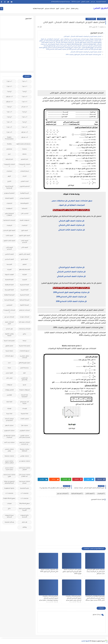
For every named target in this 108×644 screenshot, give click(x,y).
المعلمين (9, 305)
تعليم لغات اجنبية (9, 341)
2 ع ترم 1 (9, 107)
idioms (24, 154)
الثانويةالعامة (24, 204)
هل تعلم (25, 522)
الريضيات (9, 226)
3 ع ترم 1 (24, 122)
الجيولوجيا (9, 209)
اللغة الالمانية (9, 280)
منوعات (9, 504)
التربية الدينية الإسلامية (9, 187)
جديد (9, 363)
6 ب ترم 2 (9, 132)
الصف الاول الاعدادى (9, 231)
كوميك (9, 409)
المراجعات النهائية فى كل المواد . (71, 205)
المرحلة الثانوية (24, 305)
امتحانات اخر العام (25, 310)
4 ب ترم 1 (9, 122)
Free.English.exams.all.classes (24, 144)
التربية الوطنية (25, 193)
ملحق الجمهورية (9, 488)
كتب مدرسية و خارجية (25, 403)
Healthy (9, 144)
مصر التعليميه (24, 488)
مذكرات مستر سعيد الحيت (9, 469)
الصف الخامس (9, 254)
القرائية (25, 275)
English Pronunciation (9, 138)
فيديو (24, 385)
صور (24, 373)
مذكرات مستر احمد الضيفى (24, 469)
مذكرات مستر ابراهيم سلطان (9, 462)
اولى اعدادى (9, 329)
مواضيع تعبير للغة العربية (25, 510)
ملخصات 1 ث (25, 493)
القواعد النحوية (9, 275)
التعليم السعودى (9, 193)
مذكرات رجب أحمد (9, 443)
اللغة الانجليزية (25, 285)
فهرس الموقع (85, 2)
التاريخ (9, 181)
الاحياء (25, 176)
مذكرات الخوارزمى (25, 431)
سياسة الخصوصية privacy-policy (61, 2)
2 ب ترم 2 (25, 97)
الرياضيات (101, 19)
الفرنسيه (9, 265)
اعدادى (62, 9)
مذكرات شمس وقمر (9, 450)
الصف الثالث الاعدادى (25, 242)
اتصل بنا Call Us (76, 2)
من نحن (93, 2)
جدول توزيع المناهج (24, 363)
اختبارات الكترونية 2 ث (24, 165)
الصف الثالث (91, 19)
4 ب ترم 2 (24, 127)
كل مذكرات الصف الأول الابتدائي (71, 221)
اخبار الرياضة (9, 159)
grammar (9, 149)
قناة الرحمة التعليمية (25, 396)
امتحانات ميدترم (50, 9)
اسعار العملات (25, 171)
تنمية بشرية (9, 351)
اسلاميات (9, 171)
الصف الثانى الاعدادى (9, 248)
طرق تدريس (9, 373)
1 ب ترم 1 (25, 81)
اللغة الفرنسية (9, 290)
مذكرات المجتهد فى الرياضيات (9, 437)
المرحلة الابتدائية (77, 494)
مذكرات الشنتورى (9, 431)
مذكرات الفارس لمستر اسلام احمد (25, 437)
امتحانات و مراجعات (25, 329)
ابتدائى (68, 9)
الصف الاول (24, 231)
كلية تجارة (9, 402)
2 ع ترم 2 (25, 112)
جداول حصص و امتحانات (25, 357)
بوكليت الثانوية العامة (9, 335)
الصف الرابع (24, 259)
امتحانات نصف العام (9, 323)
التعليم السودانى (25, 198)
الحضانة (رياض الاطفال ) (9, 215)
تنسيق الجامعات (24, 351)
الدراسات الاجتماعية (9, 220)
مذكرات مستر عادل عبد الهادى (24, 476)
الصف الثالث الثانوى (9, 241)
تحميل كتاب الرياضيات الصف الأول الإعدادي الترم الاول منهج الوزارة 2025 (72, 572)
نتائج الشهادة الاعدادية (25, 516)
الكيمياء (25, 280)
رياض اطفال (75, 9)
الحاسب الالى (25, 214)
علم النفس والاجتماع (25, 379)
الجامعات (9, 204)
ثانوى (58, 9)
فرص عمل (9, 378)
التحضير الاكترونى (25, 187)
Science (25, 149)
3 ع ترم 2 (9, 117)
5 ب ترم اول (25, 132)
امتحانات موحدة (24, 317)
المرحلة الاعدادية (9, 300)
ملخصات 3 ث (24, 499)
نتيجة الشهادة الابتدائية (9, 516)
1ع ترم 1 (24, 92)
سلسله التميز (25, 368)
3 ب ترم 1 (9, 112)
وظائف (25, 527)
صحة (9, 368)
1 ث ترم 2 (9, 87)
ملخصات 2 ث (9, 493)
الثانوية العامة (9, 198)
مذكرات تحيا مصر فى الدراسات (24, 443)
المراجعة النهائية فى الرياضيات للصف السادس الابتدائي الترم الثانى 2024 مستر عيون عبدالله (95, 598)
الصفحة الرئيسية (101, 2)
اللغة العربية (25, 290)
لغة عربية (9, 414)
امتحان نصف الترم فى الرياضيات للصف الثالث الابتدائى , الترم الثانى (82, 37)
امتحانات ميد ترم (63, 494)
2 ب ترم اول (9, 97)
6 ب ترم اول (25, 137)
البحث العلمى (25, 181)
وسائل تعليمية (9, 522)
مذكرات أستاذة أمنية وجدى (9, 420)
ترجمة (24, 341)
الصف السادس (9, 259)
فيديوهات (9, 385)
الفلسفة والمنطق (25, 270)
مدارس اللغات (25, 419)
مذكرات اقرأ (25, 426)
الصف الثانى (25, 248)
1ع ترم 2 (9, 92)
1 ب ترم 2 (9, 81)
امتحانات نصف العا (24, 322)
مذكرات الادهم (9, 426)
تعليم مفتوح (9, 346)
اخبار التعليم (24, 159)
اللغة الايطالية (9, 285)
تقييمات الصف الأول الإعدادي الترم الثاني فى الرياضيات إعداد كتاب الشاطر (96, 572)
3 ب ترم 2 (25, 117)
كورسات (25, 409)
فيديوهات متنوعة (25, 390)
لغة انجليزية (25, 414)
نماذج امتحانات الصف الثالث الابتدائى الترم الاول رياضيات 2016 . (83, 55)
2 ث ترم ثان (24, 107)
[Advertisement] (72, 74)
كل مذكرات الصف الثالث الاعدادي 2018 (71, 302)
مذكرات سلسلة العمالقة (25, 450)
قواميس (9, 395)
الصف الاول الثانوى (24, 236)
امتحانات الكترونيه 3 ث (9, 311)
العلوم (25, 265)
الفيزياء (9, 270)
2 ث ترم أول (9, 102)
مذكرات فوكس (24, 456)
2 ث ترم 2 (25, 102)
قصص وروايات (9, 390)
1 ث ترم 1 (25, 87)
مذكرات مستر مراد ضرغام (24, 482)
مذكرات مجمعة (9, 456)
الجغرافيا (25, 209)
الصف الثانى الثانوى (25, 254)
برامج (24, 334)
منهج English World (9, 499)
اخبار (9, 154)
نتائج (9, 509)
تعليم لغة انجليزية (25, 346)
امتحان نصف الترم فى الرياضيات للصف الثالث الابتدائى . (86, 52)
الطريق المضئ (101, 8)
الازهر (9, 176)
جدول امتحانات (9, 356)
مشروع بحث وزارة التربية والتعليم (9, 482)
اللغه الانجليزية (25, 295)
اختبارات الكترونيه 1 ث (9, 165)
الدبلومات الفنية (25, 220)
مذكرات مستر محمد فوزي (9, 476)
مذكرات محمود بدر (25, 461)
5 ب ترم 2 (9, 127)
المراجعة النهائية (38, 9)
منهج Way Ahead (25, 504)
